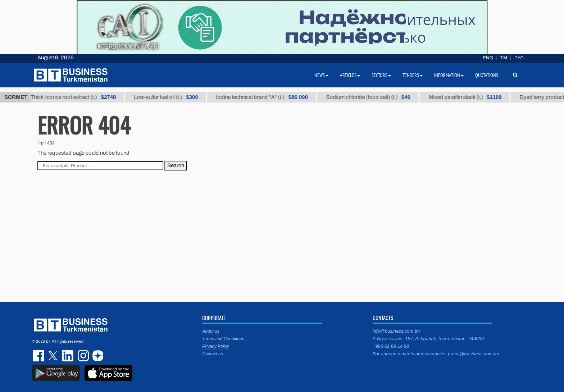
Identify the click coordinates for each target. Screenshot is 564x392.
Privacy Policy (216, 346)
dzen (97, 356)
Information (449, 75)
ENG (488, 58)
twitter (54, 356)
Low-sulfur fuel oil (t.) (170, 97)
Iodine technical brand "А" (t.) (266, 97)
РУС (519, 58)
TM (504, 58)
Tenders (413, 75)
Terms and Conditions (223, 339)
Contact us (212, 354)
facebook (39, 356)
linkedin (68, 356)
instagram (82, 356)
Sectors (381, 75)
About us (211, 331)
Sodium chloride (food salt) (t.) (372, 97)
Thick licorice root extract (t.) (78, 97)
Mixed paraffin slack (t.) (469, 97)
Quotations (487, 75)
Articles (350, 75)
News (321, 75)
